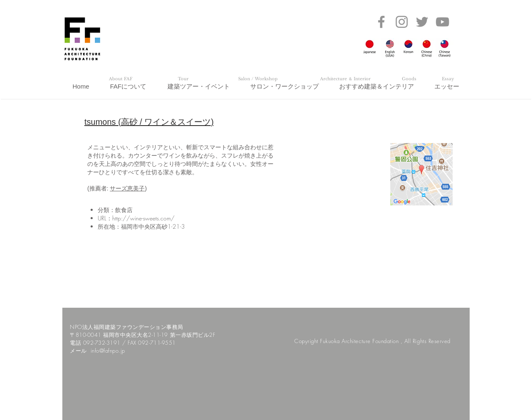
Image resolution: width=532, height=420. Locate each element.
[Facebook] (381, 22)
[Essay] (448, 79)
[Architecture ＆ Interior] (345, 79)
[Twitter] (422, 22)
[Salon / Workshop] (258, 79)
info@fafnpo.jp (108, 351)
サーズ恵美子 (127, 188)
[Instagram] (402, 22)
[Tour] (183, 79)
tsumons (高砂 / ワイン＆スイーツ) (149, 122)
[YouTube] (442, 22)
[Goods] (409, 79)
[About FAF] (121, 79)
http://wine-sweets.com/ (143, 218)
